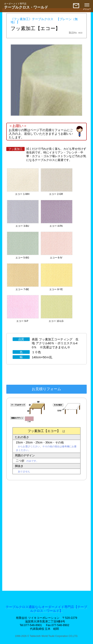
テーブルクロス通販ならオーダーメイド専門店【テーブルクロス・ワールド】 (46, 609)
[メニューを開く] (87, 6)
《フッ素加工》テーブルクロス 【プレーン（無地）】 (44, 21)
